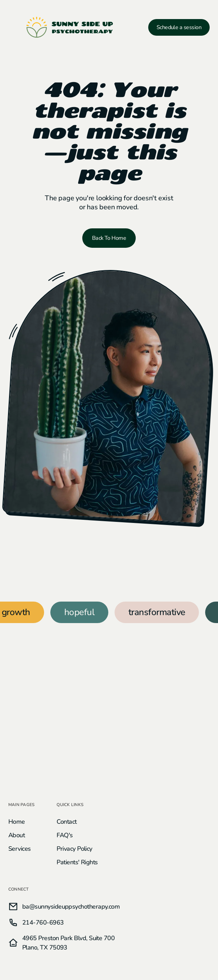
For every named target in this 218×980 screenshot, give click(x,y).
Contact (66, 822)
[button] (12, 27)
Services (20, 849)
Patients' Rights (77, 862)
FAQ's (65, 835)
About (16, 835)
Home (17, 822)
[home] (70, 27)
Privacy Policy (74, 849)
